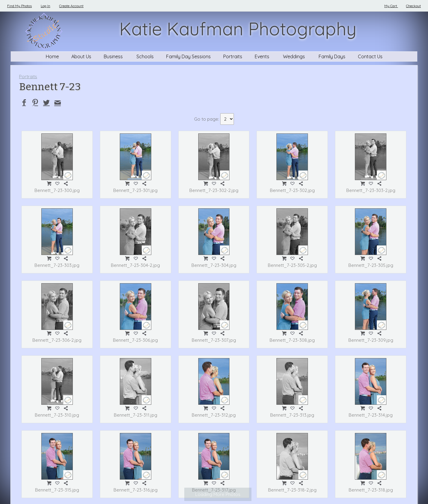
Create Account (71, 6)
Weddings (295, 56)
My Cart (391, 6)
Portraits (233, 56)
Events (263, 56)
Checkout (413, 6)
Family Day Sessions (188, 56)
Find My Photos (19, 6)
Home (52, 56)
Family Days (332, 56)
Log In (45, 6)
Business (114, 56)
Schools (145, 56)
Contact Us (370, 56)
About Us (81, 56)
